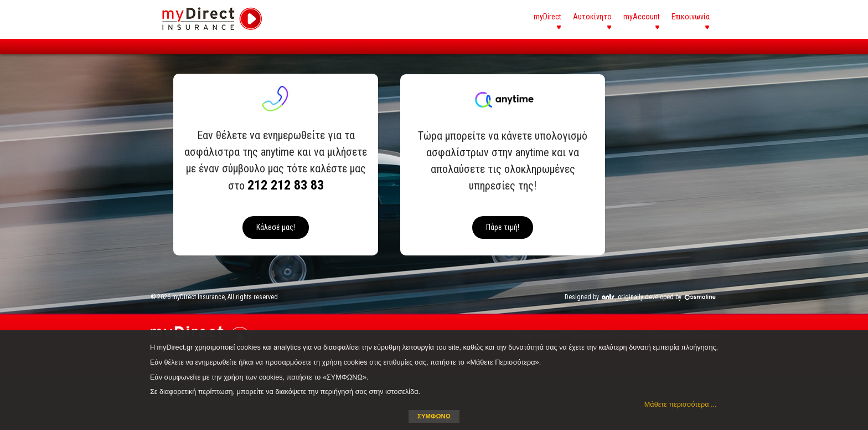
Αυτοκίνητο (592, 17)
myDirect (547, 17)
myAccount (642, 17)
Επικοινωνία (691, 17)
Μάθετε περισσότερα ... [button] (681, 405)
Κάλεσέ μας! (276, 227)
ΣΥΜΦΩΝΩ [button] (434, 416)
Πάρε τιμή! (503, 227)
